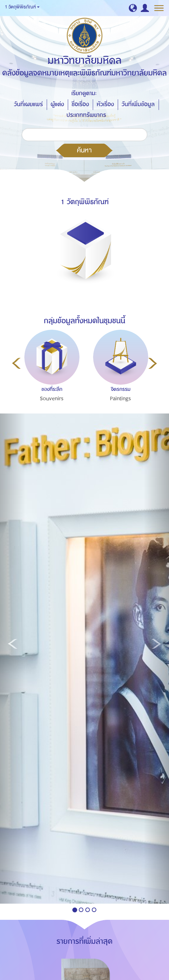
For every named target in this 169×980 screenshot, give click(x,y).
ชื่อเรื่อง (80, 104)
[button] (133, 8)
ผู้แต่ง (57, 104)
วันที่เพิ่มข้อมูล (138, 104)
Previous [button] (16, 363)
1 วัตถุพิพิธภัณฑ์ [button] (22, 7)
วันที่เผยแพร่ (28, 104)
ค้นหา (84, 150)
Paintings (121, 399)
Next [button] (153, 363)
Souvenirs (52, 399)
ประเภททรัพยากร (86, 115)
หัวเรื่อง (105, 104)
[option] (50, 380)
